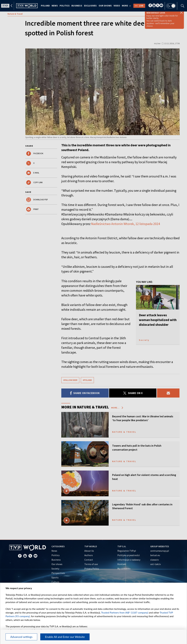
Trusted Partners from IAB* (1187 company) (125, 612)
